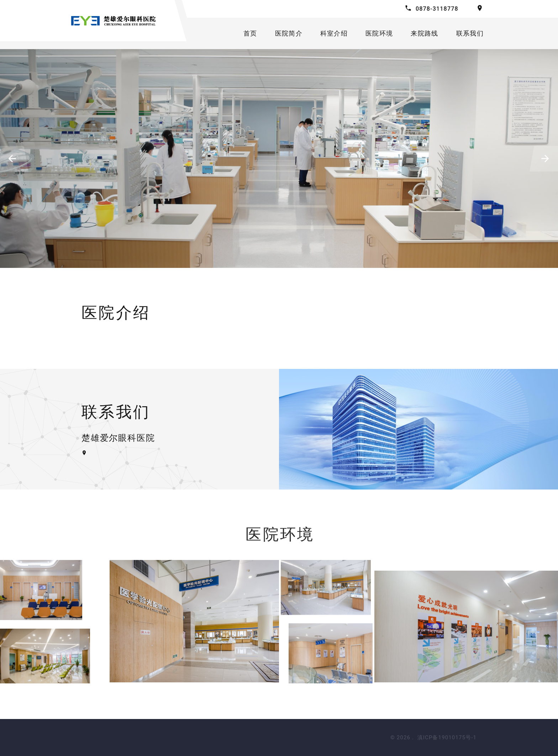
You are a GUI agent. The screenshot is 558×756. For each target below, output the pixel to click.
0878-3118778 (437, 9)
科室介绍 (334, 33)
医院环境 (379, 33)
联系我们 (470, 33)
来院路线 (424, 33)
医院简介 (289, 33)
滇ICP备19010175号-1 (447, 738)
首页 (250, 33)
